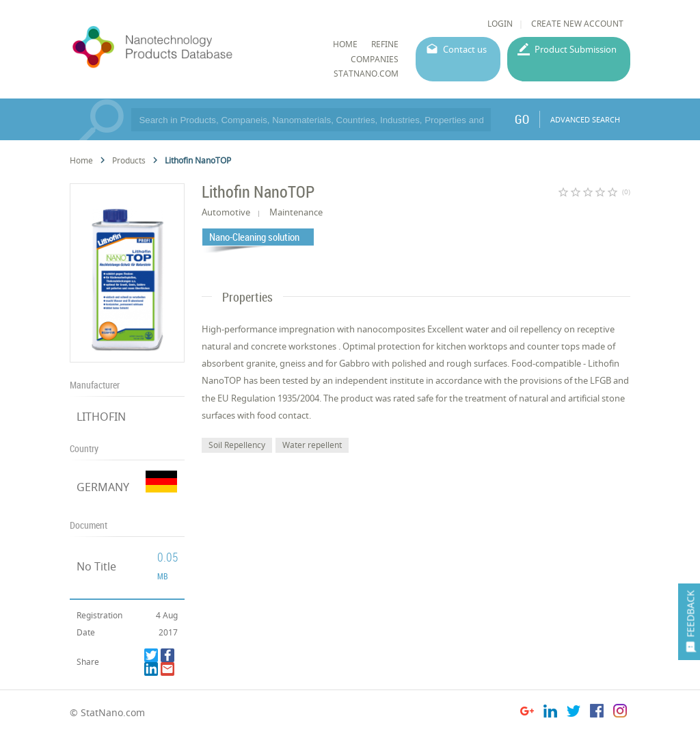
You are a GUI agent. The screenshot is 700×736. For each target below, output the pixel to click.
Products (129, 160)
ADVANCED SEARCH (585, 119)
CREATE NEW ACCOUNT (577, 24)
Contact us (465, 49)
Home (81, 160)
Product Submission (576, 49)
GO (522, 119)
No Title (96, 566)
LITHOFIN (101, 417)
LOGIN (500, 24)
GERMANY (103, 487)
